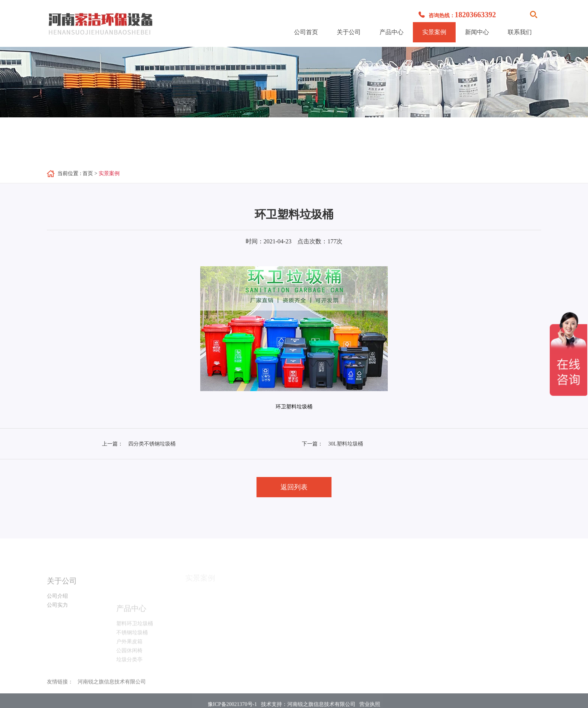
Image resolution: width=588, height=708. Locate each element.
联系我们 (520, 32)
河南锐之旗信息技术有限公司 (112, 684)
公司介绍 (57, 601)
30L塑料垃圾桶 (346, 444)
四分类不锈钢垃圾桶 (152, 444)
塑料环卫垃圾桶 (135, 632)
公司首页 (306, 32)
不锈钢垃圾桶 (132, 641)
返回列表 (294, 487)
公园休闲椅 (129, 659)
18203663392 (475, 15)
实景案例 (434, 32)
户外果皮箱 (129, 650)
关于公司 (349, 32)
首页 (88, 173)
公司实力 (57, 610)
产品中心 (391, 32)
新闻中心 (477, 32)
